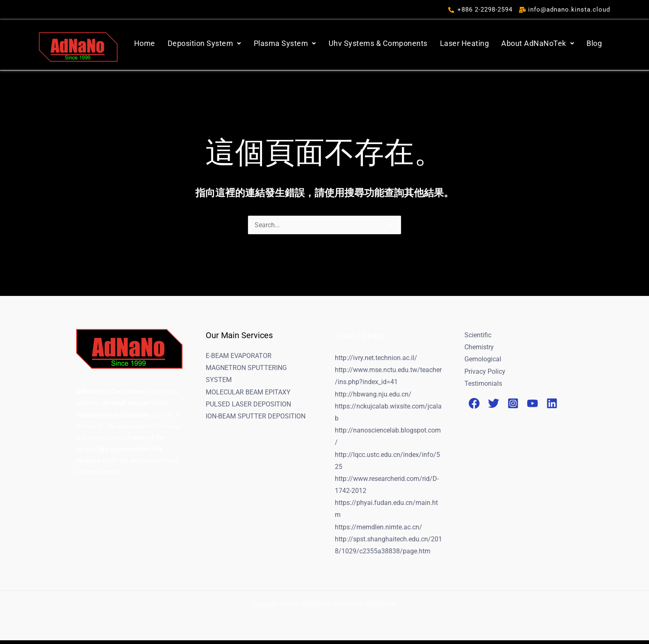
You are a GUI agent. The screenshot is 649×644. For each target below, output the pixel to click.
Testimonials (483, 384)
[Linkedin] (552, 405)
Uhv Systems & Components (378, 43)
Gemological (483, 359)
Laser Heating (465, 43)
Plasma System (285, 43)
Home (145, 43)
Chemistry (479, 347)
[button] (204, 43)
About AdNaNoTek (538, 43)
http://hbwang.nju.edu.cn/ (373, 395)
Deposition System (204, 43)
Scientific (478, 335)
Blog (594, 43)
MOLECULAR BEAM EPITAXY (248, 393)
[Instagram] (513, 405)
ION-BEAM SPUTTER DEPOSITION (256, 417)
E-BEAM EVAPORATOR (239, 356)
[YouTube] (532, 405)
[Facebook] (474, 405)
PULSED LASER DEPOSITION (248, 405)
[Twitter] (494, 405)
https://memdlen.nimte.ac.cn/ (379, 530)
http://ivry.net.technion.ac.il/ (376, 358)
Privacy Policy (485, 372)
